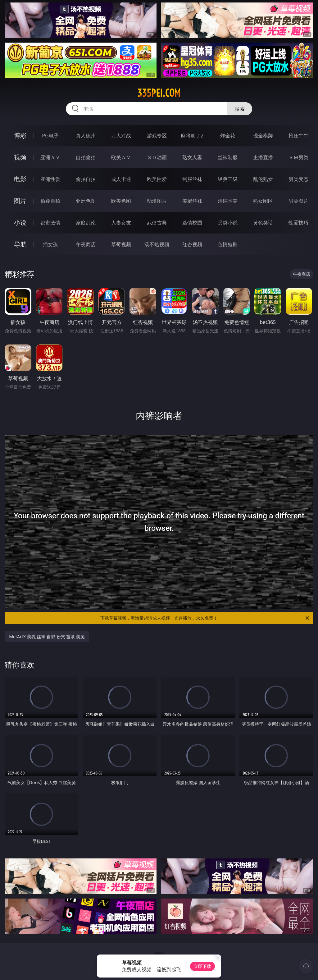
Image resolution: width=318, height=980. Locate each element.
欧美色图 (121, 201)
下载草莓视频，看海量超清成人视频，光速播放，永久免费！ (205, 618)
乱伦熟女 (263, 179)
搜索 (240, 109)
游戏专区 (157, 136)
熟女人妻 (192, 157)
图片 (20, 201)
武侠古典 (157, 223)
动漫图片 (157, 201)
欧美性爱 (157, 179)
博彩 (20, 135)
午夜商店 (86, 244)
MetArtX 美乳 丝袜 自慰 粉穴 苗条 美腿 (47, 637)
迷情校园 (192, 223)
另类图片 (298, 201)
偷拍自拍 (86, 179)
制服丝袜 (192, 179)
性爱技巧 (298, 223)
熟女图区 (263, 201)
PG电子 (50, 136)
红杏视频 (192, 244)
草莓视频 (121, 244)
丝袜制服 (228, 157)
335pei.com (159, 93)
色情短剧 (228, 244)
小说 (20, 222)
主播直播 (263, 157)
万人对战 (121, 136)
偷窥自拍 (50, 201)
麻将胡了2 (192, 136)
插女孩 (50, 244)
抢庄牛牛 (298, 136)
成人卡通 (121, 179)
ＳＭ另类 (298, 157)
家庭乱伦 (86, 223)
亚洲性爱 (50, 179)
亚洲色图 (86, 201)
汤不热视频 (157, 244)
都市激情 (50, 223)
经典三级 (228, 179)
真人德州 (86, 136)
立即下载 (202, 966)
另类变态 (298, 179)
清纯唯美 (228, 201)
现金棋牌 (263, 136)
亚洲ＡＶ (50, 157)
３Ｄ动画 (157, 157)
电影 (20, 179)
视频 (20, 157)
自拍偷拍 (86, 157)
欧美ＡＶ (121, 157)
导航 (20, 244)
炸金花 (228, 136)
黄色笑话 (263, 223)
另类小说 (228, 223)
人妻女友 (121, 223)
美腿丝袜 (192, 201)
